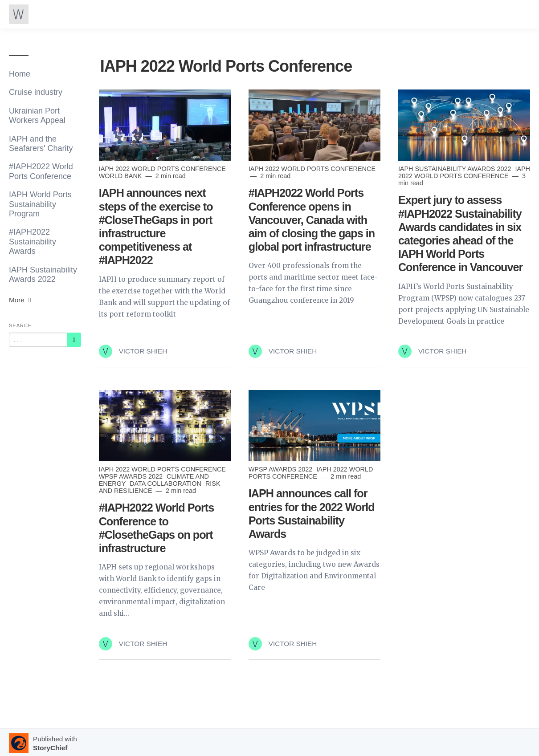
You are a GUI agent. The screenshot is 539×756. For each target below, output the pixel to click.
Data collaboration (166, 484)
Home (20, 74)
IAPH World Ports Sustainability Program (40, 204)
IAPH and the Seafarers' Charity (41, 144)
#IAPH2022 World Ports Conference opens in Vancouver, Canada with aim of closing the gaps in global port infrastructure (312, 220)
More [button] (21, 300)
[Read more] (165, 125)
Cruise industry (36, 92)
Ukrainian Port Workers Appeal (37, 116)
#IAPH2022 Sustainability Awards (33, 242)
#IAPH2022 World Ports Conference (41, 171)
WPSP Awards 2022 (132, 476)
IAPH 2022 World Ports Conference (162, 169)
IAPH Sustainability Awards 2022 (43, 274)
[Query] (38, 340)
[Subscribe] (74, 340)
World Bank (121, 176)
